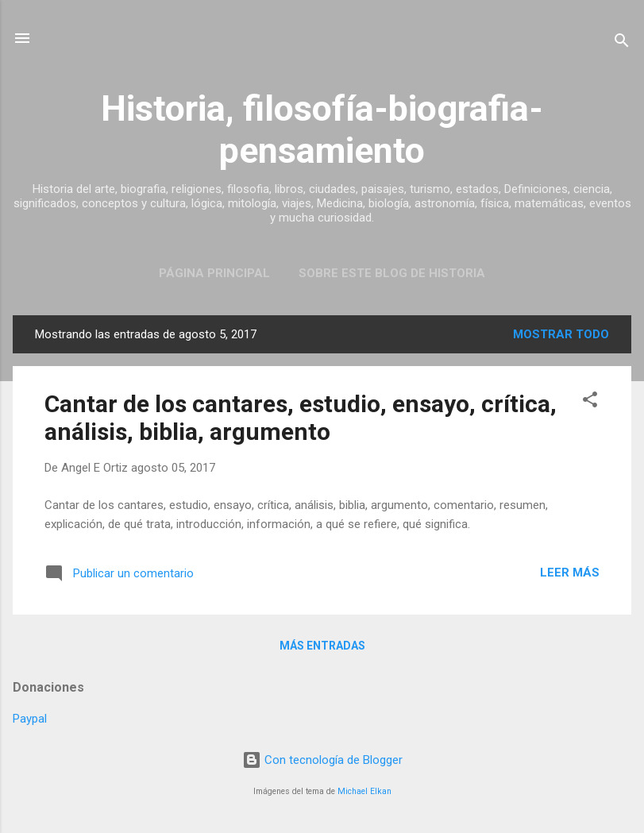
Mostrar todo (561, 334)
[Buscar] (622, 43)
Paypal (30, 719)
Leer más (570, 573)
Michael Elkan (364, 791)
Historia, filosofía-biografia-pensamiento (322, 129)
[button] (590, 402)
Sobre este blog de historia (392, 273)
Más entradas (322, 646)
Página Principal (214, 273)
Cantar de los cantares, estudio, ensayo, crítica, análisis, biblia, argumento (301, 418)
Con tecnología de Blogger (322, 760)
